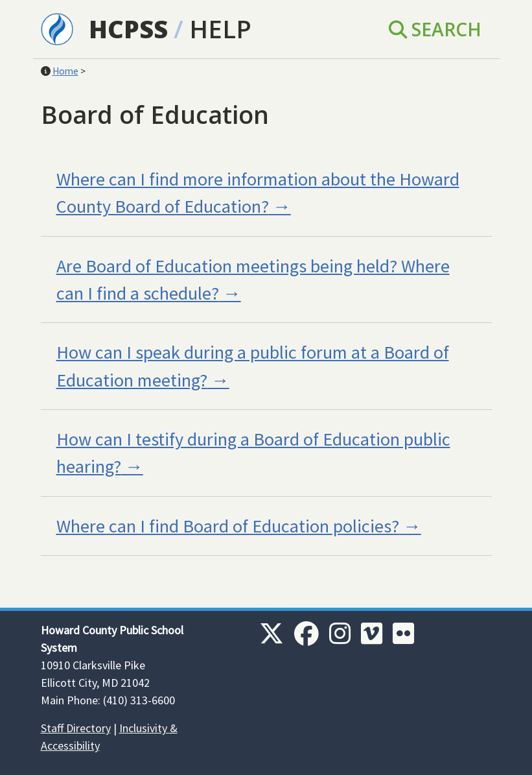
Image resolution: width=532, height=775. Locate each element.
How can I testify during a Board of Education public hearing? (253, 453)
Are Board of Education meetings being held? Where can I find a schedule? (253, 280)
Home (65, 71)
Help (220, 29)
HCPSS (128, 29)
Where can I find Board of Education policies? (228, 526)
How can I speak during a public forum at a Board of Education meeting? (253, 366)
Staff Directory (76, 728)
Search (435, 29)
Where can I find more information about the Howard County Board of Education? (258, 193)
